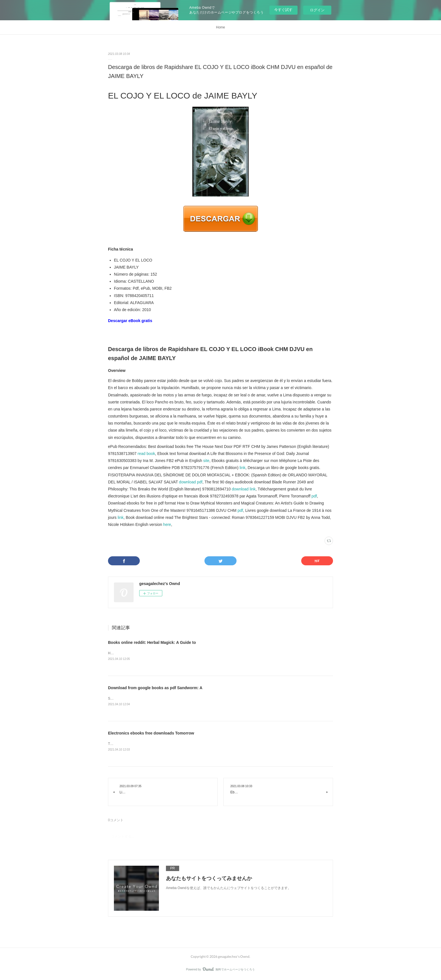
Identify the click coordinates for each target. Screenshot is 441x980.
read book (146, 454)
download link (244, 489)
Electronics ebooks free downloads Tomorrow (151, 734)
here (167, 524)
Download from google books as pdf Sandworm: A (155, 688)
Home (220, 27)
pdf (314, 496)
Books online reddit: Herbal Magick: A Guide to (152, 642)
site (206, 461)
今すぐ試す (283, 10)
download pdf (191, 482)
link (243, 468)
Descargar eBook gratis (130, 321)
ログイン (317, 10)
